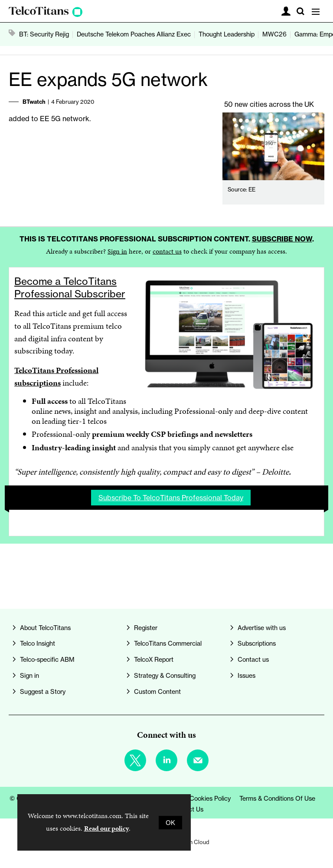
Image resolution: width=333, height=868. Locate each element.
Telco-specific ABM (47, 659)
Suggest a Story (43, 691)
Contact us (253, 659)
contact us (167, 251)
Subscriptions (257, 643)
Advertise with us (262, 628)
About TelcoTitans (45, 628)
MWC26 (274, 34)
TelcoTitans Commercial (168, 643)
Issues (246, 675)
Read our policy (106, 828)
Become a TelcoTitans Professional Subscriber (70, 288)
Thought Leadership (227, 34)
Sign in (117, 251)
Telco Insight (38, 643)
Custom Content (157, 691)
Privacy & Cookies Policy (196, 798)
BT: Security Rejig (44, 34)
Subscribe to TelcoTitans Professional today (171, 498)
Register (146, 628)
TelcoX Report (154, 659)
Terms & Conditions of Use (277, 798)
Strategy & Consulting (165, 675)
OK (170, 823)
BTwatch (34, 102)
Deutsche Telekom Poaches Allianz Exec (134, 34)
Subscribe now (282, 239)
